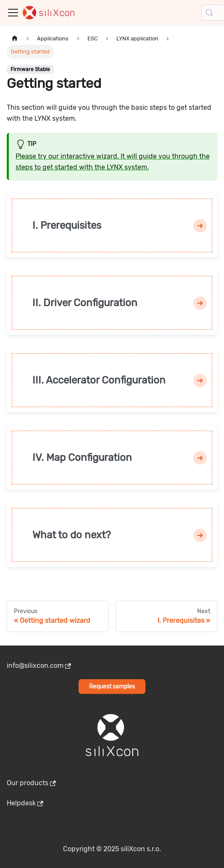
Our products (31, 783)
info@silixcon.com (39, 666)
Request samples (112, 687)
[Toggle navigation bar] (13, 13)
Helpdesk (25, 803)
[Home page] (15, 38)
